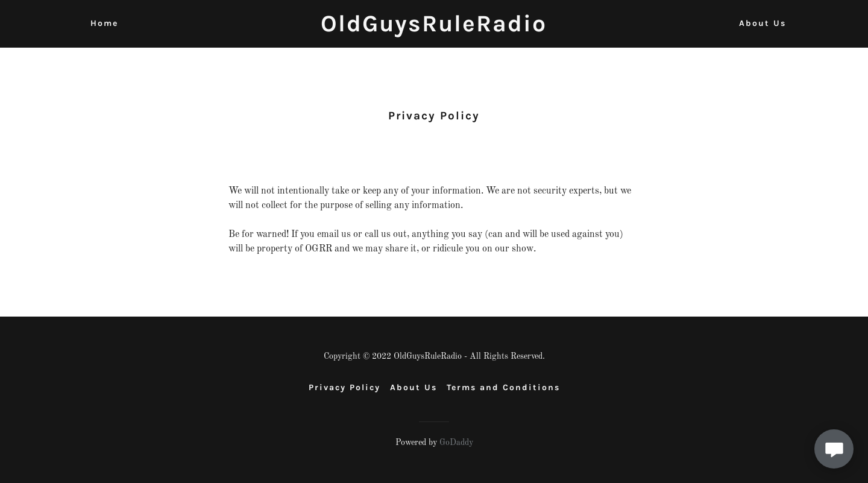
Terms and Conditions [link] (503, 387)
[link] (434, 29)
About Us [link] (763, 23)
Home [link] (104, 23)
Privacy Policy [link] (344, 387)
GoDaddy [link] (456, 443)
